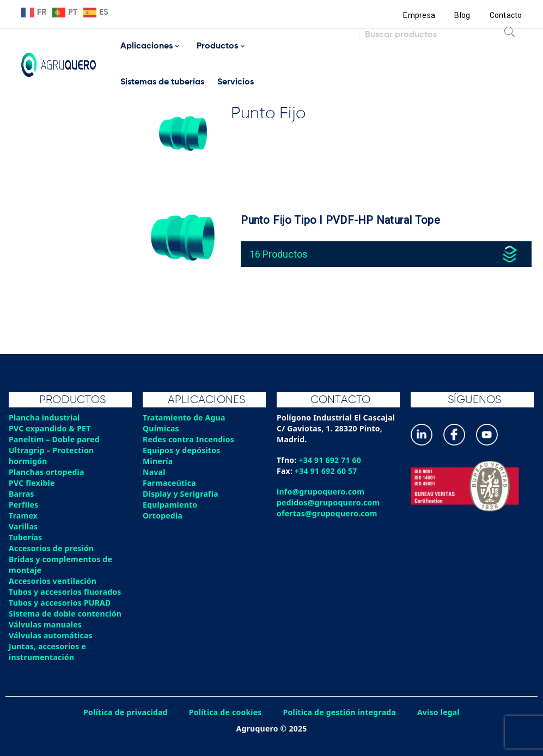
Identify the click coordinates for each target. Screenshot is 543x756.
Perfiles (23, 505)
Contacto (506, 15)
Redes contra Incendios (188, 439)
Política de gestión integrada (340, 712)
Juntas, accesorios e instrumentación (47, 652)
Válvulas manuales (45, 624)
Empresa (419, 15)
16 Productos (279, 254)
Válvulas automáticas (51, 635)
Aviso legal (438, 712)
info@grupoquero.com (321, 492)
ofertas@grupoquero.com (327, 513)
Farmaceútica (169, 483)
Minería (158, 461)
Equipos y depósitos (182, 450)
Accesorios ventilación (53, 581)
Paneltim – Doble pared (54, 439)
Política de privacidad (126, 712)
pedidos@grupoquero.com (328, 502)
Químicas (161, 428)
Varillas (23, 526)
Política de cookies (225, 712)
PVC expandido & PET (50, 428)
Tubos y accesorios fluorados (65, 592)
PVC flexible (32, 483)
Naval (154, 472)
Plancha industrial (44, 417)
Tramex (23, 516)
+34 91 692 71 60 (330, 460)
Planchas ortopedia (47, 472)
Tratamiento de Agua (184, 417)
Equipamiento (170, 505)
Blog (462, 15)
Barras (22, 494)
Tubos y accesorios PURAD (60, 603)
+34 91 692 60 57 (326, 471)
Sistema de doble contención (65, 614)
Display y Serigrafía (181, 494)
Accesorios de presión (51, 548)
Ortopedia (163, 516)
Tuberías (26, 537)
